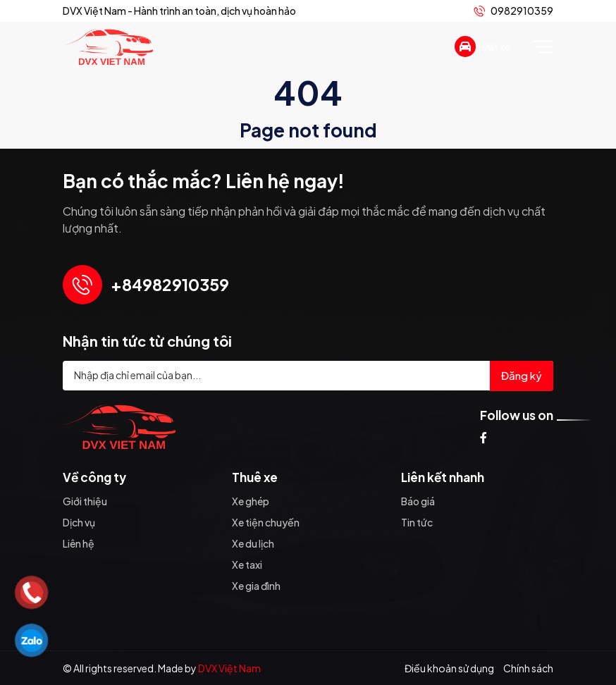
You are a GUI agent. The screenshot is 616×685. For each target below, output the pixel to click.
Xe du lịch (253, 543)
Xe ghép (251, 501)
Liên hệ (79, 543)
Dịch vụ (79, 522)
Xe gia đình (256, 586)
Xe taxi (247, 564)
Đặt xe (482, 47)
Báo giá (418, 501)
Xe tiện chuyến (266, 522)
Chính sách (528, 668)
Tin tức (417, 522)
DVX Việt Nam (229, 668)
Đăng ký (522, 375)
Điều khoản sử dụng (449, 668)
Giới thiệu (85, 501)
